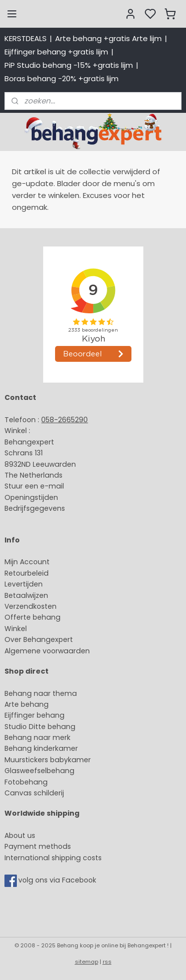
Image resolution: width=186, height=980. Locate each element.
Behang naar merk (37, 737)
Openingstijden (31, 497)
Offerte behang (32, 617)
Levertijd (19, 584)
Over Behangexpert (39, 639)
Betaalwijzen (26, 595)
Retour (16, 573)
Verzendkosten (31, 606)
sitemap (87, 962)
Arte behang (27, 704)
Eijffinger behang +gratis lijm (56, 52)
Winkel (16, 629)
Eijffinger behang (34, 715)
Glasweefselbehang (39, 771)
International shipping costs (53, 858)
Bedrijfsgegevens (35, 508)
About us (20, 835)
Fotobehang (26, 782)
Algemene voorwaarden (47, 651)
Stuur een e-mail (35, 486)
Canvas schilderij (34, 793)
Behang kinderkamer (41, 748)
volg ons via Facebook (58, 880)
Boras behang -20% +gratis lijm (62, 78)
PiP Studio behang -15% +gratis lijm (69, 65)
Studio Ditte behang (40, 727)
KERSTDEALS (26, 38)
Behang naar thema (41, 693)
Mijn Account (27, 562)
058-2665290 (64, 420)
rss (107, 962)
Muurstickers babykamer (48, 760)
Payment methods (38, 846)
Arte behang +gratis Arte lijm (108, 38)
